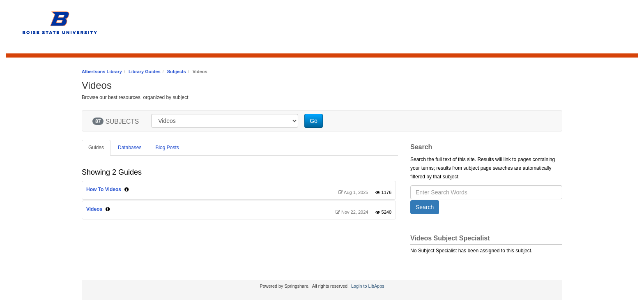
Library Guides (145, 72)
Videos (94, 209)
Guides (96, 148)
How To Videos (104, 189)
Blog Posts (167, 148)
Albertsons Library (102, 72)
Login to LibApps (368, 286)
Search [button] (425, 207)
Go (314, 121)
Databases (130, 148)
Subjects (177, 72)
